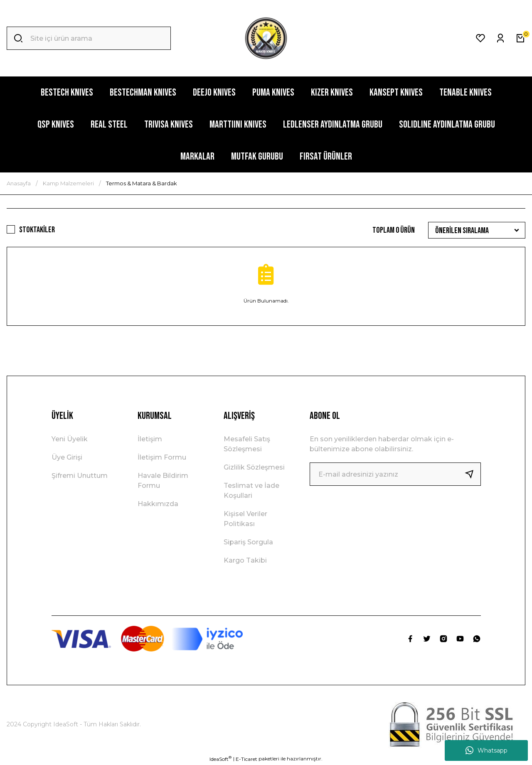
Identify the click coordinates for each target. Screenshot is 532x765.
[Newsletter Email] (395, 474)
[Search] (89, 38)
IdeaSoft (220, 759)
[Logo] (266, 38)
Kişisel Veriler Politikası (245, 519)
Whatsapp (486, 750)
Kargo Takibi (245, 560)
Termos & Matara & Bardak (142, 183)
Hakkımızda (158, 504)
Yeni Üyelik (70, 439)
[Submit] (473, 474)
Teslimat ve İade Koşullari (251, 491)
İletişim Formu (162, 457)
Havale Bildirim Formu (163, 481)
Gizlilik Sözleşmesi (254, 467)
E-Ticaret (246, 759)
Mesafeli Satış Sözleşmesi (247, 444)
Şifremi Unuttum (80, 476)
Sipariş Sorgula (248, 542)
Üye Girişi (67, 457)
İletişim (150, 439)
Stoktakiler (37, 230)
